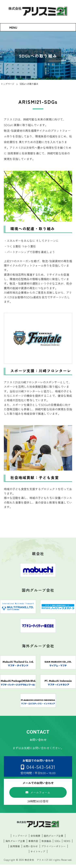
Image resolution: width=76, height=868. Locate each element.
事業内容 (33, 844)
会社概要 (35, 839)
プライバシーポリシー (54, 849)
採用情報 (15, 849)
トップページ (20, 839)
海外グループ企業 (15, 844)
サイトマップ (38, 855)
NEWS (67, 844)
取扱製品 (46, 844)
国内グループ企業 (54, 839)
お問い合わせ (31, 849)
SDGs (57, 844)
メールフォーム (40, 795)
